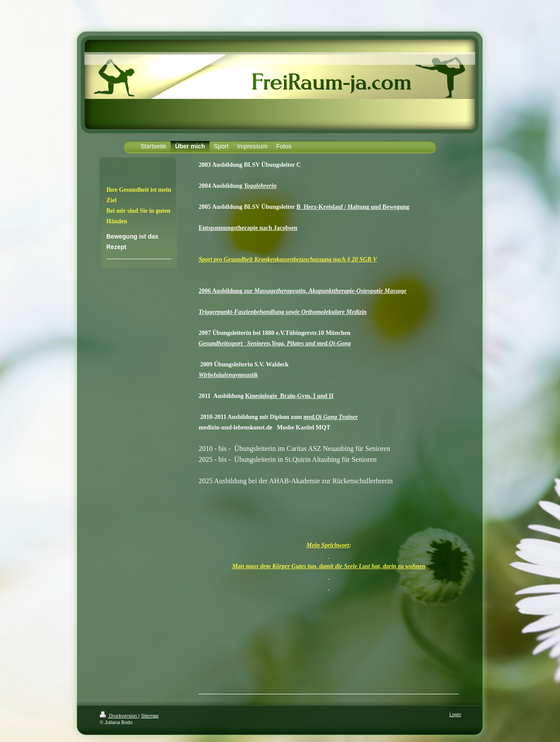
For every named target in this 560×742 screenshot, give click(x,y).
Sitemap (150, 716)
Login (455, 714)
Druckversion (119, 716)
